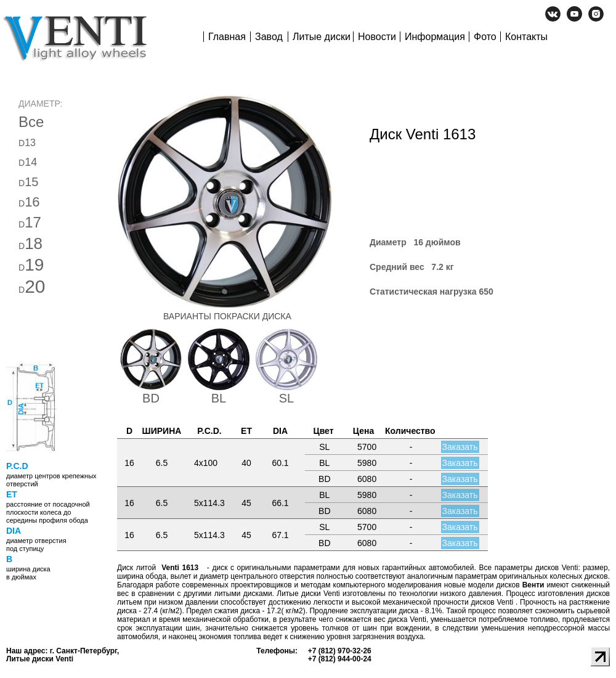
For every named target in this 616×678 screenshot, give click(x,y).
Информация (435, 37)
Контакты (526, 37)
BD (151, 398)
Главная (227, 37)
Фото (485, 37)
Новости (377, 37)
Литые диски (322, 37)
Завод (269, 37)
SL (286, 398)
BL (219, 398)
